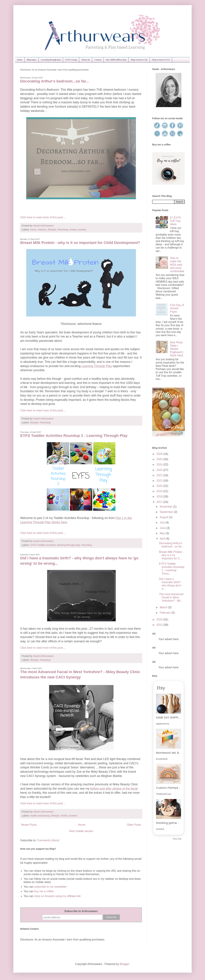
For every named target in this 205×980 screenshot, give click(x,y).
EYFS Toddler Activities (43, 545)
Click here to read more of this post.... (43, 217)
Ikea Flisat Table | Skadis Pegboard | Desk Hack (177, 349)
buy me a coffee (44, 891)
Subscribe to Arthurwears (81, 911)
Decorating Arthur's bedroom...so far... (55, 81)
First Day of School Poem (177, 308)
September (167, 512)
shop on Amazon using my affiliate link (58, 896)
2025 (160, 459)
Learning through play (51, 60)
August (164, 517)
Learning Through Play (97, 366)
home (33, 230)
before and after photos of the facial (114, 789)
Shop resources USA (161, 60)
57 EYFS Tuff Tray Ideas (175, 221)
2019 (160, 491)
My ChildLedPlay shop (116, 60)
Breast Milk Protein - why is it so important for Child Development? (80, 243)
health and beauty (40, 816)
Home (20, 60)
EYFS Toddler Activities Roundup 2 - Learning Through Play (74, 436)
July (163, 523)
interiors (42, 230)
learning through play (68, 545)
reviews (82, 230)
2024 (160, 465)
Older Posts (134, 825)
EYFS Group (71, 60)
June (163, 528)
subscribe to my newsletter (50, 887)
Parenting (63, 230)
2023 (160, 470)
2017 (160, 502)
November (166, 507)
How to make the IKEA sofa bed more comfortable (177, 265)
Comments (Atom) (48, 840)
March (164, 607)
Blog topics (32, 60)
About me (86, 60)
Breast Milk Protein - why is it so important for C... (171, 555)
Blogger (124, 964)
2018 (160, 497)
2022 (160, 475)
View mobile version (81, 831)
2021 (160, 481)
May (163, 533)
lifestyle (52, 230)
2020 (160, 486)
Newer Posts (29, 825)
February (166, 613)
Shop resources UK (139, 60)
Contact (98, 60)
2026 (160, 454)
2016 (160, 619)
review (73, 230)
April (163, 539)
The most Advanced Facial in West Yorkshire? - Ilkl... (171, 597)
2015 (160, 625)
